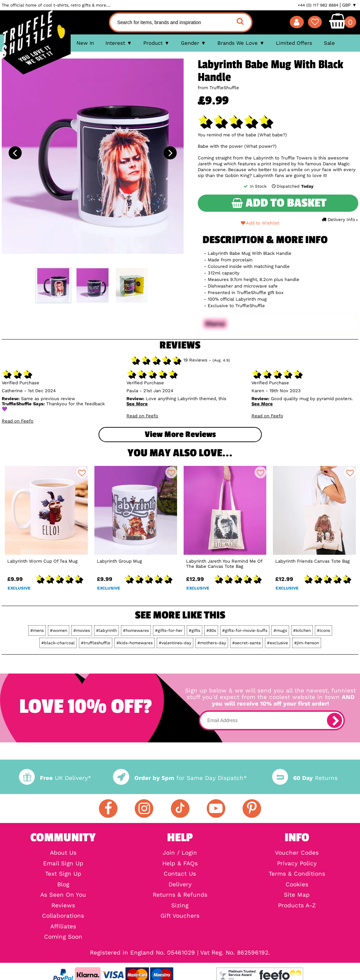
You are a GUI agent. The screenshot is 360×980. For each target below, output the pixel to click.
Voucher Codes (297, 853)
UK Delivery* (55, 778)
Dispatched (292, 186)
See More (137, 404)
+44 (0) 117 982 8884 (318, 5)
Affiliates (63, 927)
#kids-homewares (135, 643)
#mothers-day (212, 643)
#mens (37, 630)
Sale (329, 43)
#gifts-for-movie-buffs (245, 630)
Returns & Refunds (180, 895)
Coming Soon (63, 937)
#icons (323, 630)
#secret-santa (246, 643)
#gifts (194, 630)
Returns (305, 778)
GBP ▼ (349, 5)
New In (85, 43)
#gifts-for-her (169, 630)
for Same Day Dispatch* (180, 778)
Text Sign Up (63, 874)
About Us (63, 853)
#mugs (280, 630)
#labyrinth (106, 630)
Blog (63, 885)
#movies (82, 630)
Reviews (63, 906)
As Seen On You (63, 895)
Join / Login (180, 853)
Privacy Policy (297, 864)
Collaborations (63, 916)
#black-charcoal (58, 643)
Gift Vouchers (180, 916)
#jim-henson (307, 643)
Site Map (297, 895)
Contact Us (180, 874)
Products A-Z (297, 906)
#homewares (136, 630)
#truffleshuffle (96, 643)
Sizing (180, 906)
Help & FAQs (180, 864)
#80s (211, 630)
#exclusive (277, 643)
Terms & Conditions (297, 874)
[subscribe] (335, 720)
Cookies (297, 885)
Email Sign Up (63, 864)
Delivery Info (340, 220)
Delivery (180, 885)
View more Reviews (180, 434)
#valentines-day (175, 643)
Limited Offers (294, 43)
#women (59, 630)
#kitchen (302, 630)
